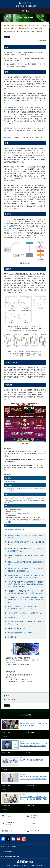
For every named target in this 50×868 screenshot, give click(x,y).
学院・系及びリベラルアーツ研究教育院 (16, 665)
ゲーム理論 (12, 226)
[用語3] (6, 465)
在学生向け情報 (8, 851)
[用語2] (6, 459)
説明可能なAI (34, 84)
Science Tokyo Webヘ (10, 847)
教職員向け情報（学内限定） (12, 856)
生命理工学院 (9, 662)
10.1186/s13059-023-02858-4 (15, 529)
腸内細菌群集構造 (11, 109)
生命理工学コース (12, 699)
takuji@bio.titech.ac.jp (20, 679)
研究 (8, 695)
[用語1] (6, 451)
